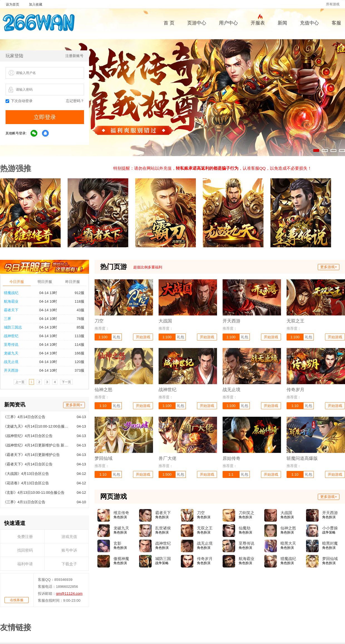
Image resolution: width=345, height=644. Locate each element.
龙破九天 (11, 353)
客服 (336, 23)
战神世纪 (11, 336)
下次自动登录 (19, 101)
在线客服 (17, 600)
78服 (81, 319)
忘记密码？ (75, 101)
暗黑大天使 (288, 544)
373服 (79, 370)
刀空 (201, 513)
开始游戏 (143, 337)
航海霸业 (11, 301)
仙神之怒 (288, 528)
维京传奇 (121, 513)
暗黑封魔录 (330, 544)
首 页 (169, 23)
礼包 (117, 337)
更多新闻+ (74, 405)
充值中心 (309, 23)
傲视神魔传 (121, 559)
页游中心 (197, 23)
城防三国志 (13, 327)
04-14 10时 (48, 301)
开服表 (258, 22)
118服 (79, 301)
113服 (79, 336)
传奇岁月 (205, 559)
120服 (79, 362)
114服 (79, 345)
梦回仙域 (330, 559)
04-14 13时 (48, 293)
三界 (8, 319)
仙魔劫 (245, 528)
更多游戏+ (329, 267)
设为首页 (13, 4)
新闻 (282, 23)
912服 (79, 293)
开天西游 (11, 370)
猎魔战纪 (11, 293)
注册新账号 (74, 56)
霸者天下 (11, 310)
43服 (81, 310)
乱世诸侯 (163, 528)
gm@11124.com (69, 594)
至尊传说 (11, 345)
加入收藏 (36, 4)
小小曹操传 (330, 528)
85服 (81, 327)
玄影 (117, 543)
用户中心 (228, 23)
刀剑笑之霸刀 (247, 513)
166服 (79, 353)
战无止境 (11, 362)
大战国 (286, 513)
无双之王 (205, 528)
